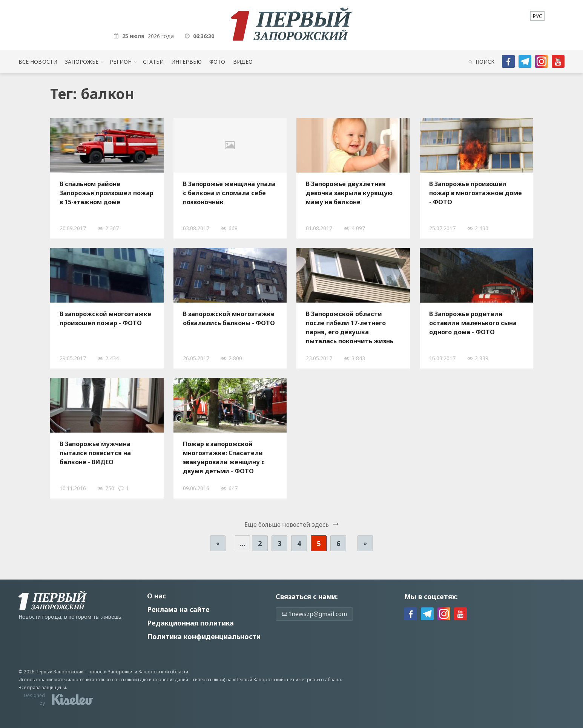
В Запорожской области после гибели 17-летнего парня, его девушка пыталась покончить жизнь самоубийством (350, 327)
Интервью (186, 62)
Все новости (38, 62)
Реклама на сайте (178, 609)
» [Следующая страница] (365, 543)
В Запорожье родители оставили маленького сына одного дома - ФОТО (473, 323)
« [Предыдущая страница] (218, 543)
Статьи (153, 62)
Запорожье (82, 62)
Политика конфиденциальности (204, 636)
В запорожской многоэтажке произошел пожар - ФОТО (105, 318)
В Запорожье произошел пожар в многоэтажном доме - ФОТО (476, 193)
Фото (217, 62)
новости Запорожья (111, 672)
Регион (121, 62)
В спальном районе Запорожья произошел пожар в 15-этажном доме (107, 193)
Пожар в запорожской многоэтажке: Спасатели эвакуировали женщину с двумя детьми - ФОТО (224, 457)
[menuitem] (537, 16)
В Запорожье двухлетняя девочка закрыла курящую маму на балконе (349, 193)
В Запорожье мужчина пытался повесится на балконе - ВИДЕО (95, 453)
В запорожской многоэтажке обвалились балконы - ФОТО (229, 318)
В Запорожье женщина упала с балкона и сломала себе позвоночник (229, 193)
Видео (243, 62)
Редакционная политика (190, 623)
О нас (156, 596)
